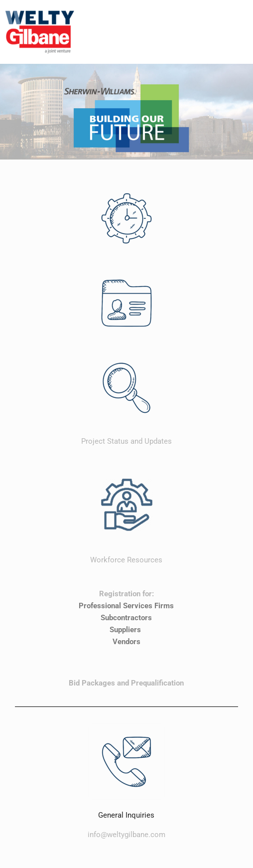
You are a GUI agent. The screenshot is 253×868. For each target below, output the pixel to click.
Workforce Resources (126, 560)
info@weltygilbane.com (126, 835)
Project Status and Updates (126, 441)
